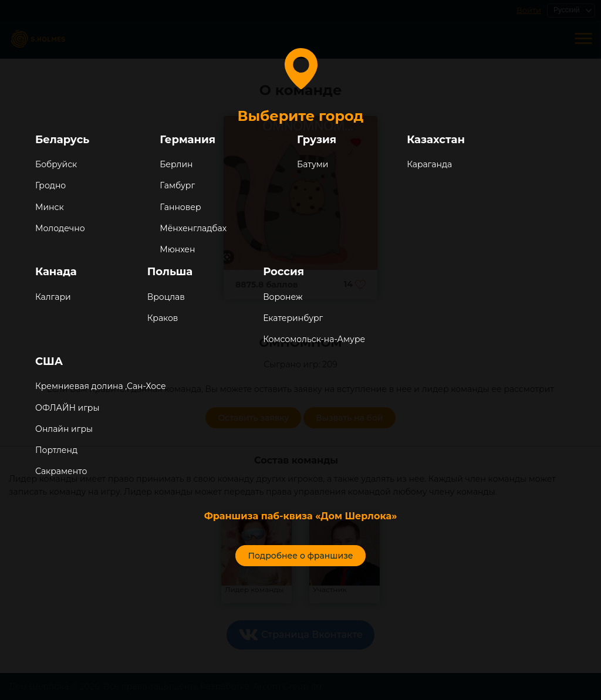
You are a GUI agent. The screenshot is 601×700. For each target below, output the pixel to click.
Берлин (176, 164)
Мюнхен (177, 249)
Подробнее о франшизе (300, 556)
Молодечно (60, 228)
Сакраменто (61, 471)
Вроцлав (166, 297)
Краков (163, 318)
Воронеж (283, 297)
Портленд (56, 450)
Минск (50, 207)
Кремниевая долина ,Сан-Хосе (101, 386)
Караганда (429, 164)
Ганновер (180, 207)
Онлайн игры (64, 429)
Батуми (313, 164)
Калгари (53, 297)
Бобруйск (56, 164)
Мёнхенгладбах (193, 228)
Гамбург (177, 185)
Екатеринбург (293, 318)
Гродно (50, 185)
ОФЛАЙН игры (67, 408)
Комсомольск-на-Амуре (314, 339)
